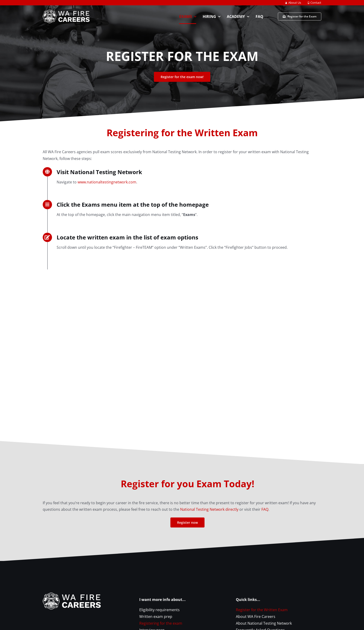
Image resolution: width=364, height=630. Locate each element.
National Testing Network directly (209, 509)
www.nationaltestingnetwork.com (107, 182)
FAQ (265, 509)
